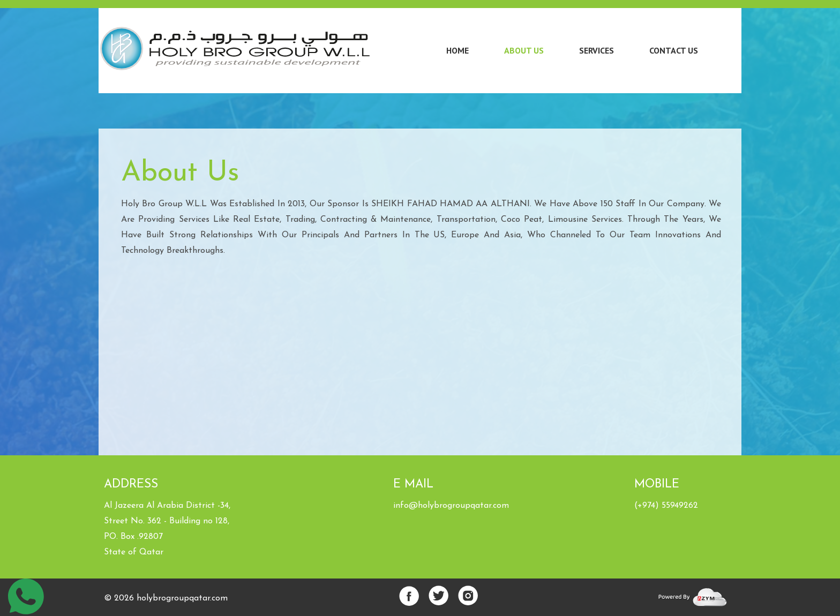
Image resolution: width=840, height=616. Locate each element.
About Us (524, 50)
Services (597, 50)
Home (457, 50)
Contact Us (674, 50)
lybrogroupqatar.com (187, 598)
